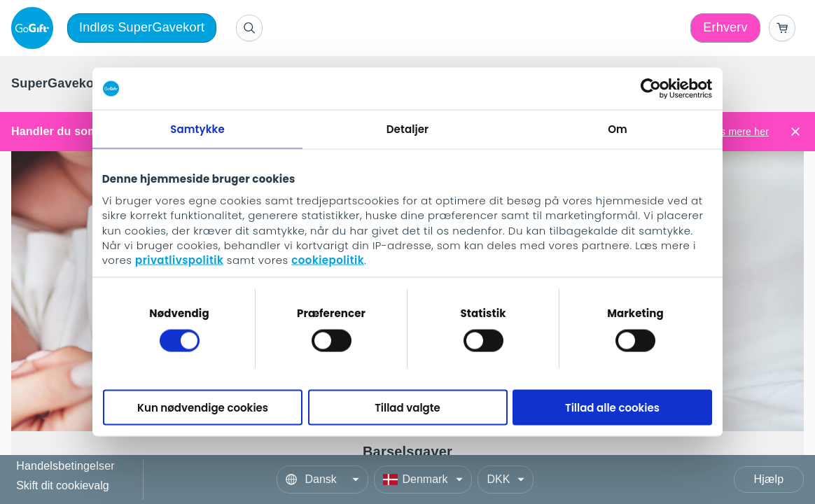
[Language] (322, 479)
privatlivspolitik (179, 260)
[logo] (35, 28)
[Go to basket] (782, 28)
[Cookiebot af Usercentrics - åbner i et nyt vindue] (651, 89)
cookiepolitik (328, 260)
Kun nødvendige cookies (203, 407)
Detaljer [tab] (407, 129)
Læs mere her (737, 132)
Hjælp (769, 479)
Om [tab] (618, 129)
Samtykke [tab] (197, 129)
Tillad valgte (407, 407)
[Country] (423, 479)
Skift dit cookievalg (63, 485)
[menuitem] (63, 84)
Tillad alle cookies (612, 407)
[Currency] (506, 479)
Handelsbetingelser (65, 467)
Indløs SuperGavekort (142, 27)
